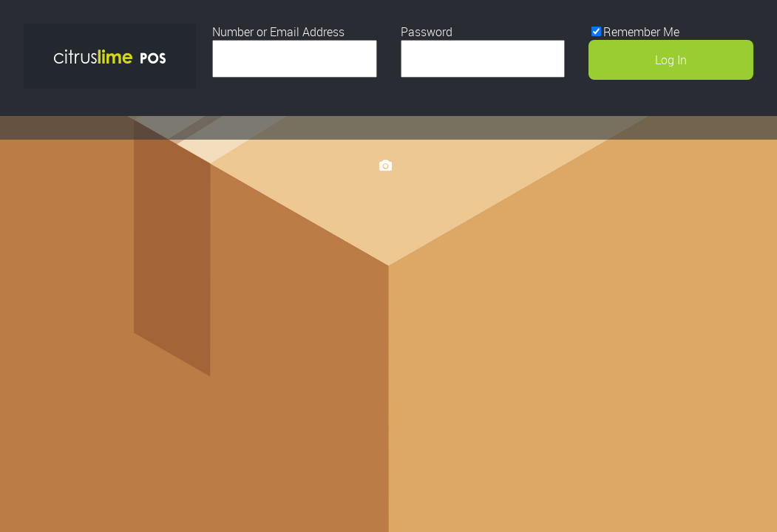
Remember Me (641, 32)
